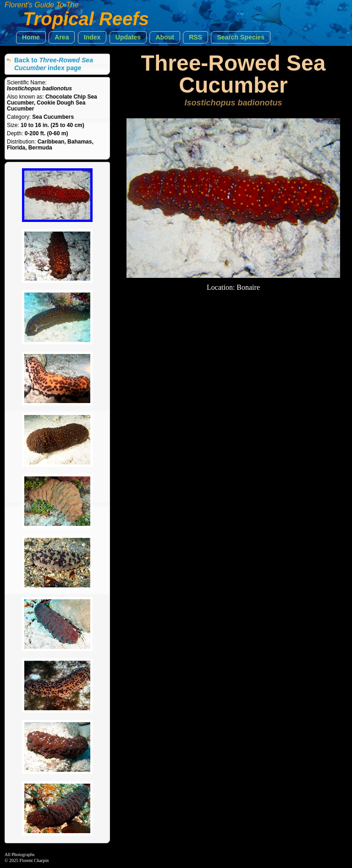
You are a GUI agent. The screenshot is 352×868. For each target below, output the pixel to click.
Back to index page (54, 64)
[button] (31, 37)
